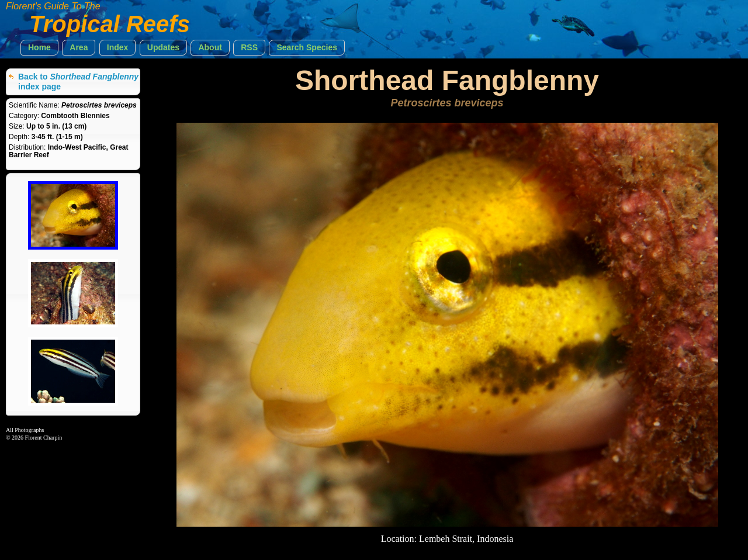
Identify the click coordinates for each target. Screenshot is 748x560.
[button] (39, 48)
